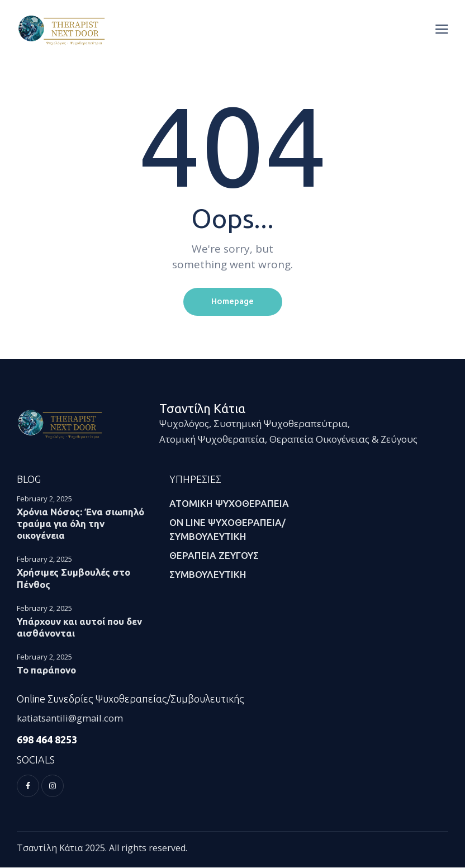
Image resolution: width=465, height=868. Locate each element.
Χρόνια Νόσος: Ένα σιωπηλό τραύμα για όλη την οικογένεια (80, 524)
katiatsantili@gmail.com (71, 718)
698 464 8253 (47, 739)
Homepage (232, 302)
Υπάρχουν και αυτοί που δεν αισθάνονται (79, 627)
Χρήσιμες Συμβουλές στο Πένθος (73, 578)
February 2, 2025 (44, 499)
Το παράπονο (46, 670)
